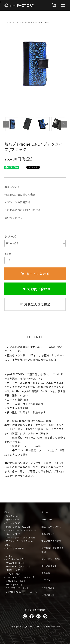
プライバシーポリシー (53, 559)
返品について (12, 187)
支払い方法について (51, 541)
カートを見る (48, 587)
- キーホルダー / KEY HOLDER (20, 537)
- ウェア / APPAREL (14, 548)
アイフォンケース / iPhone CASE (32, 22)
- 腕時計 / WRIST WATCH (17, 527)
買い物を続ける (13, 218)
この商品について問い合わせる (23, 210)
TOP (9, 22)
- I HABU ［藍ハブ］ (15, 574)
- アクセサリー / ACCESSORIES (20, 530)
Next (64, 124)
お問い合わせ (48, 594)
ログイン (46, 580)
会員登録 (46, 573)
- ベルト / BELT (12, 534)
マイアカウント (49, 566)
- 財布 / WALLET (13, 519)
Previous (6, 124)
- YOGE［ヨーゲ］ (14, 584)
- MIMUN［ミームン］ (15, 581)
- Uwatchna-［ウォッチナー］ (20, 577)
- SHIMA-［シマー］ (14, 570)
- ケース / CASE (12, 523)
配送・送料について (51, 526)
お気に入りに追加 (35, 304)
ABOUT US (47, 519)
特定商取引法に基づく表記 (20, 194)
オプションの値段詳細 (17, 202)
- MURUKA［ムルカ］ (15, 559)
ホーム (45, 512)
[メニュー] (63, 5)
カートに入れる (35, 274)
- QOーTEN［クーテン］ (17, 588)
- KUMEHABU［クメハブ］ (18, 566)
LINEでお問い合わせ (35, 289)
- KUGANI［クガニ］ (15, 563)
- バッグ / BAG (12, 516)
